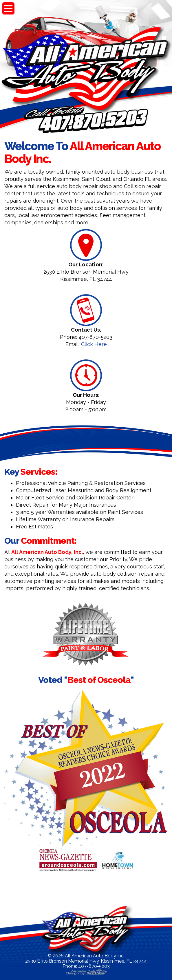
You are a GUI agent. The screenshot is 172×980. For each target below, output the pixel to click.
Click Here (94, 344)
